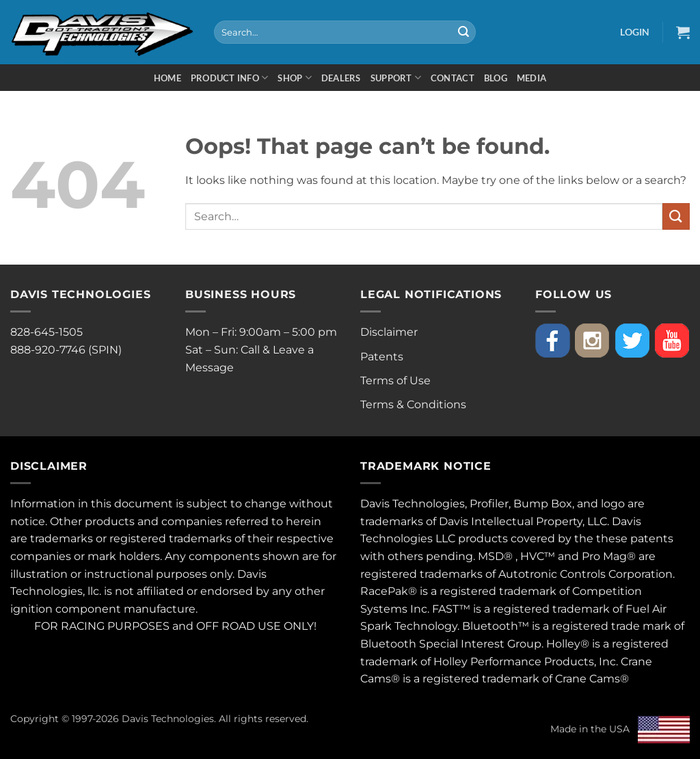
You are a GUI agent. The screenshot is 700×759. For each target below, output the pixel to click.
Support (396, 78)
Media (531, 78)
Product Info (230, 78)
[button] (635, 32)
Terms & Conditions (413, 404)
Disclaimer (389, 332)
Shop (294, 78)
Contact (453, 78)
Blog (496, 78)
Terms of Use (395, 381)
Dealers (341, 78)
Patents (382, 357)
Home (167, 78)
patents (652, 538)
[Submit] (463, 32)
